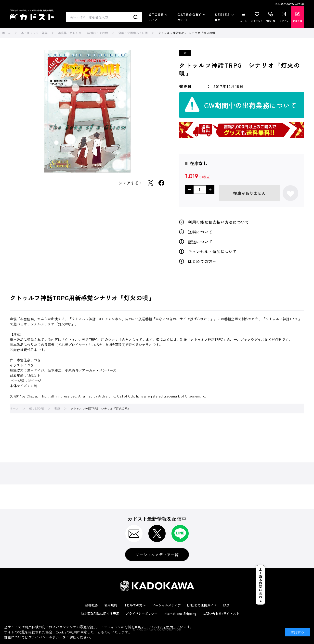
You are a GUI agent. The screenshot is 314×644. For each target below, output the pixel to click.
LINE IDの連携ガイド (202, 605)
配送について (200, 242)
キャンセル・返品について (212, 251)
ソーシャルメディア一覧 (157, 555)
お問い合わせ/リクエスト (221, 613)
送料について (200, 232)
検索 (136, 17)
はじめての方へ (202, 261)
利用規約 (111, 605)
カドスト (32, 15)
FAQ (226, 605)
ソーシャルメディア (166, 605)
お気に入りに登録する (290, 193)
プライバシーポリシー (142, 613)
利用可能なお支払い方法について (219, 222)
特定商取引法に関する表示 (100, 613)
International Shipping (180, 613)
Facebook (161, 183)
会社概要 (92, 605)
